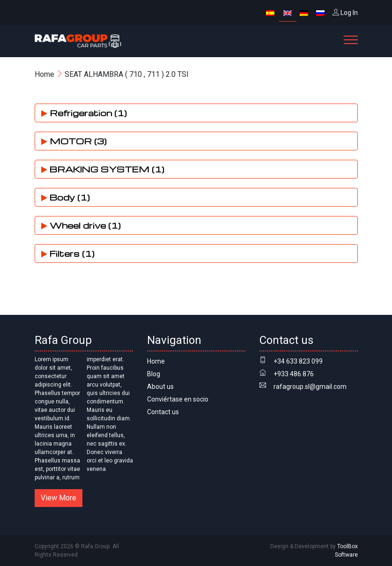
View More (59, 498)
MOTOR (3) (74, 141)
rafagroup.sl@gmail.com (310, 387)
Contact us (163, 412)
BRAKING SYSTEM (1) (103, 169)
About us (160, 387)
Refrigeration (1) (84, 113)
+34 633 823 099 (298, 361)
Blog (154, 374)
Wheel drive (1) (81, 225)
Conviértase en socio (178, 399)
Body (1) (66, 197)
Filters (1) (68, 253)
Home (44, 74)
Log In (345, 13)
